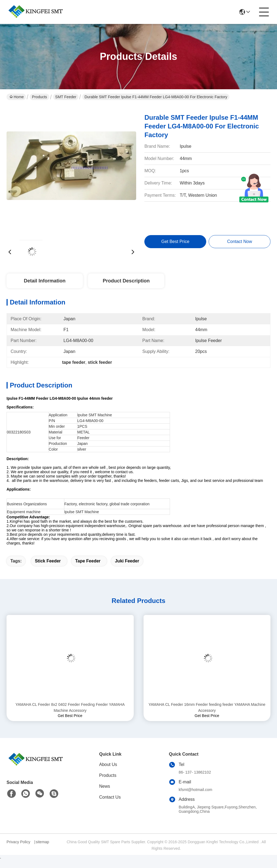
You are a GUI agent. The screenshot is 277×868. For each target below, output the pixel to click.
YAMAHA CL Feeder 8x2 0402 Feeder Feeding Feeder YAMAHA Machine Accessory (70, 707)
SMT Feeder (66, 97)
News (105, 786)
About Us (108, 764)
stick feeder (48, 561)
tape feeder (88, 561)
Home (17, 97)
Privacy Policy (18, 842)
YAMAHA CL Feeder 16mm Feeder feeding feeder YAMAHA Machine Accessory (207, 707)
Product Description (126, 281)
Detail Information (45, 281)
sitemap (42, 842)
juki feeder (127, 561)
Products (39, 97)
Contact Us (110, 797)
